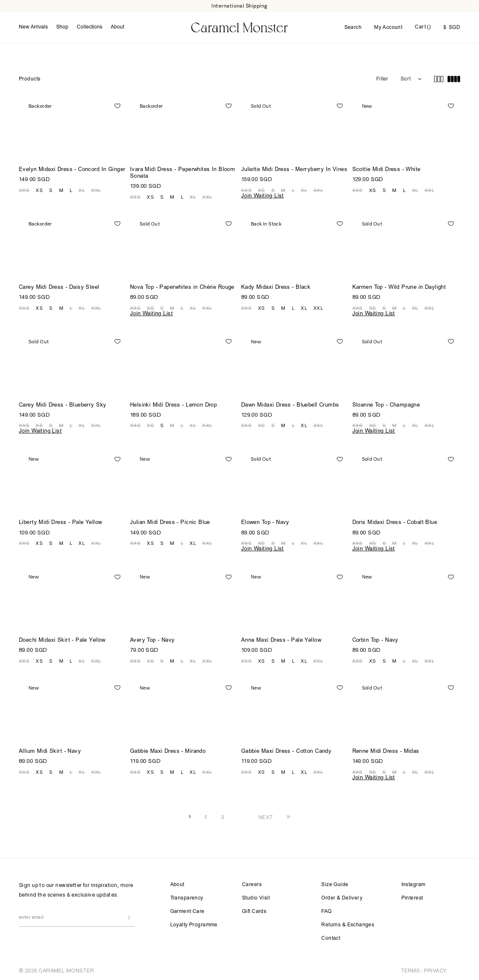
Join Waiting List (263, 194)
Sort (406, 77)
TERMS (410, 968)
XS (39, 188)
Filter (382, 77)
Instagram (414, 883)
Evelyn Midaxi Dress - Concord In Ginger (72, 168)
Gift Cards (254, 910)
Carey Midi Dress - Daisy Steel (59, 286)
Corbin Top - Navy (375, 639)
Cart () (423, 26)
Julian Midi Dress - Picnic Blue (170, 521)
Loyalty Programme (194, 923)
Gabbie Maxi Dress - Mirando (168, 750)
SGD (452, 27)
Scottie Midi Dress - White (387, 168)
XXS (24, 188)
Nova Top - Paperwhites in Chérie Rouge (182, 286)
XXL (96, 188)
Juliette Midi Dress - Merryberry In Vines (294, 168)
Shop (62, 26)
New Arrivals (33, 26)
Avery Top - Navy (152, 639)
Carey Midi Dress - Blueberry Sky (62, 403)
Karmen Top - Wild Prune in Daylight (399, 286)
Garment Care (187, 910)
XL (82, 188)
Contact (331, 936)
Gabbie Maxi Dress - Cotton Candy (286, 750)
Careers (252, 883)
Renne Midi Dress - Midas (386, 750)
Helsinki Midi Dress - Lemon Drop (173, 403)
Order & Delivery (342, 896)
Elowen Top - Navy (265, 521)
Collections (90, 26)
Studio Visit (256, 896)
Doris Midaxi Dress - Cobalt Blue (395, 521)
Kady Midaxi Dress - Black (276, 286)
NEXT (266, 815)
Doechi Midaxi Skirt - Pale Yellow (62, 639)
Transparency (187, 896)
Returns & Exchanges (348, 923)
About (117, 26)
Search (353, 27)
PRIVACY (435, 968)
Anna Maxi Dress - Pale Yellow (281, 639)
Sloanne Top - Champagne (386, 403)
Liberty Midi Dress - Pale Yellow (60, 521)
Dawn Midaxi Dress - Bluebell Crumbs (290, 403)
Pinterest (412, 896)
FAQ (326, 910)
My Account (388, 27)
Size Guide (335, 883)
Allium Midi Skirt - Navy (50, 750)
